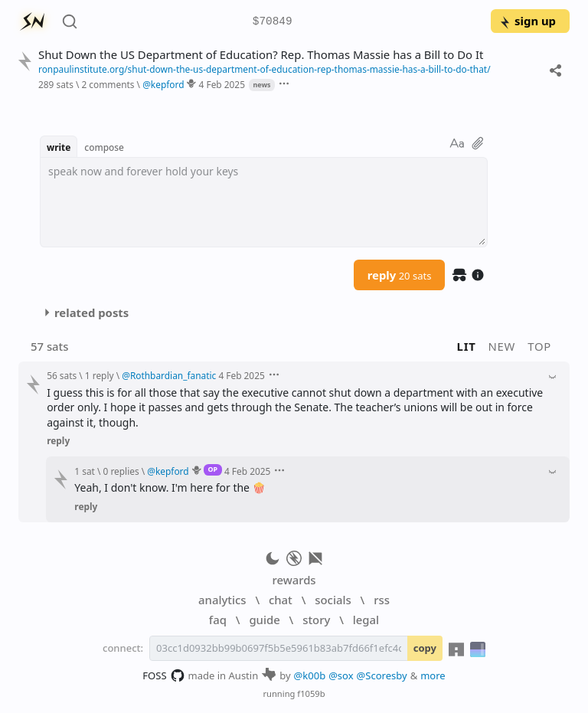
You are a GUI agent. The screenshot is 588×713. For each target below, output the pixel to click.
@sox (341, 675)
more (433, 675)
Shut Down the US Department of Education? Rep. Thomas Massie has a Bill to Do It (261, 55)
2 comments (108, 84)
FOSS (163, 675)
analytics (222, 600)
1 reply (100, 375)
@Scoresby (382, 675)
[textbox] (264, 202)
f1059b (311, 693)
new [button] (502, 346)
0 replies (121, 471)
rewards (294, 580)
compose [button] (104, 147)
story (316, 620)
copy (425, 648)
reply (400, 275)
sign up (527, 21)
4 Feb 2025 (222, 84)
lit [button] (467, 346)
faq (218, 620)
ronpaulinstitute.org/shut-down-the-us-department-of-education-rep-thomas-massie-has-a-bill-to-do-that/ (265, 69)
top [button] (539, 346)
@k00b (310, 675)
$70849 (273, 22)
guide (264, 620)
